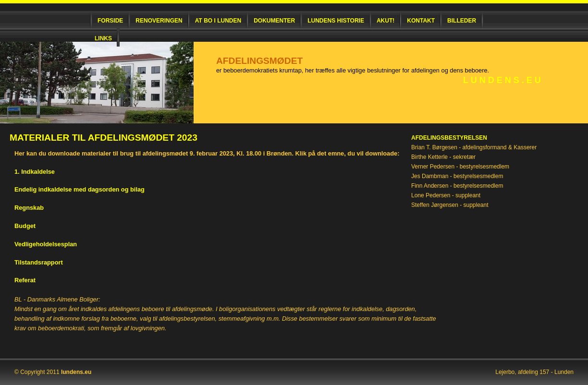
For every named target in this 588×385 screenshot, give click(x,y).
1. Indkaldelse (35, 172)
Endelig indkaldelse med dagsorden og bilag (80, 189)
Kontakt (421, 21)
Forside (110, 21)
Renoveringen (159, 21)
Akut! (386, 21)
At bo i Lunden (218, 21)
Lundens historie (336, 21)
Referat (25, 280)
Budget (25, 226)
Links (103, 38)
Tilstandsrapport (39, 262)
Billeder (462, 21)
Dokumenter (274, 21)
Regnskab (29, 208)
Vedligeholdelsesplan (46, 244)
